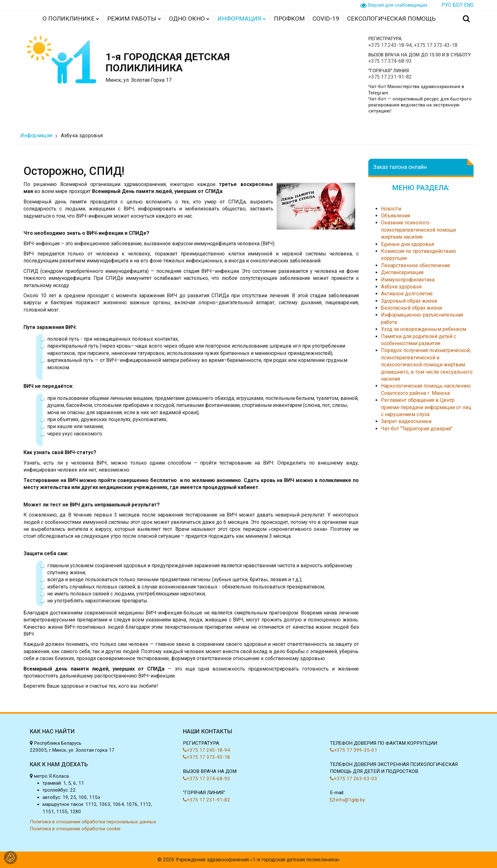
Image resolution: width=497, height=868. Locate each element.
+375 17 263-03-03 (354, 779)
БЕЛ (458, 5)
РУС (446, 5)
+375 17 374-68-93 (390, 61)
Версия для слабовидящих (398, 5)
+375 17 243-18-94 (390, 45)
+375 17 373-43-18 (436, 45)
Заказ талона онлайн (400, 167)
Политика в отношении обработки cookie (75, 829)
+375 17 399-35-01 (354, 750)
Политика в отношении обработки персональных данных (93, 822)
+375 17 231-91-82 (390, 77)
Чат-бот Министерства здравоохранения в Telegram (416, 90)
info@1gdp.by (347, 800)
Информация (36, 135)
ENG (469, 5)
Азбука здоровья (82, 135)
